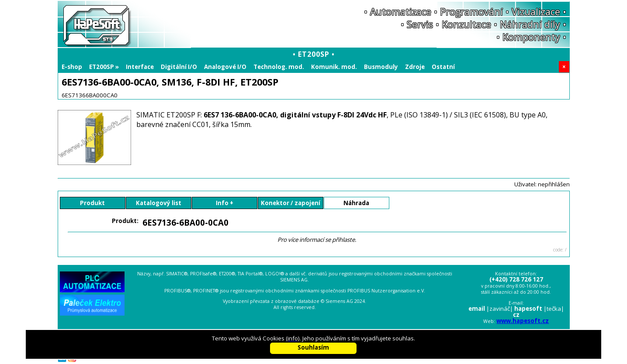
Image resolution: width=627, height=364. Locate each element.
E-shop (72, 67)
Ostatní (443, 67)
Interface (140, 67)
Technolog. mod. (279, 67)
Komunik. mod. (334, 67)
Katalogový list (159, 203)
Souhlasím (313, 347)
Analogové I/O (225, 67)
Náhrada (356, 203)
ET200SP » (104, 67)
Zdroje (415, 67)
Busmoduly (381, 67)
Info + (225, 203)
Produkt (92, 203)
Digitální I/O (179, 67)
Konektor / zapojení (291, 203)
